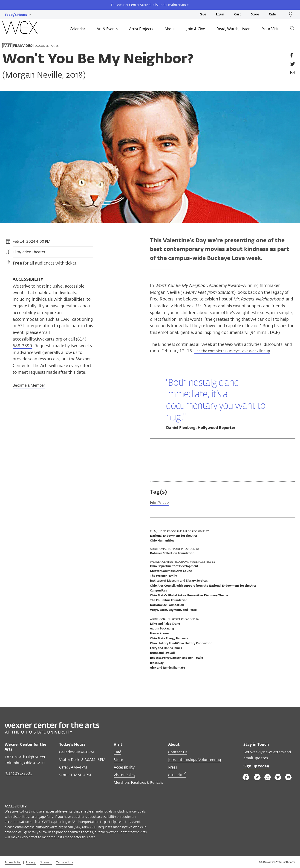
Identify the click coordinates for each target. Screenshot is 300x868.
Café (272, 15)
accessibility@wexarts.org (37, 339)
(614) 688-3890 (85, 828)
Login (220, 15)
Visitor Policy (124, 776)
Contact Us (178, 753)
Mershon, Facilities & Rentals (138, 783)
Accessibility (124, 768)
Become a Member (29, 386)
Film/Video (160, 503)
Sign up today (258, 768)
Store (255, 15)
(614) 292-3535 (19, 774)
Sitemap (46, 863)
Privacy (31, 863)
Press (173, 768)
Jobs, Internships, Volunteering (195, 760)
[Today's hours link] (16, 15)
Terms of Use (65, 863)
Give (203, 15)
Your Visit (270, 29)
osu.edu (177, 776)
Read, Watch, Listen (234, 29)
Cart (238, 15)
